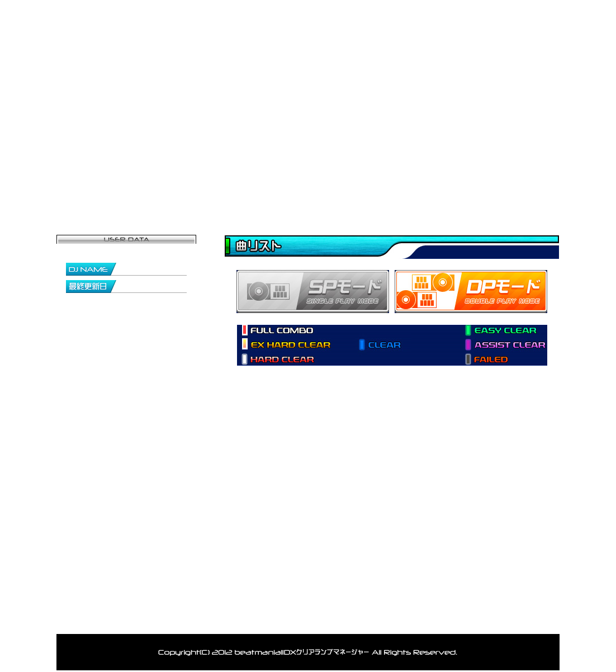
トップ (121, 619)
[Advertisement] (355, 512)
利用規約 (428, 619)
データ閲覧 (350, 187)
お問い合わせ (518, 187)
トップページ (98, 187)
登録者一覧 (266, 187)
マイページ (182, 187)
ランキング (434, 187)
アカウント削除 (365, 619)
